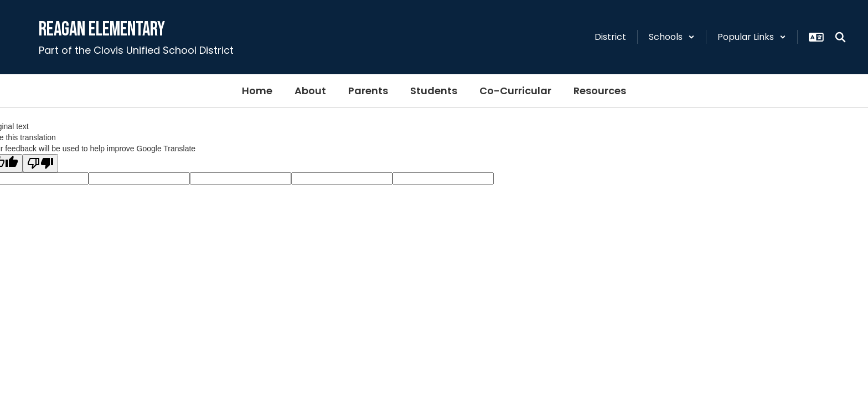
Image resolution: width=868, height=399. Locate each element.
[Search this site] (840, 37)
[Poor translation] (40, 163)
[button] (672, 37)
